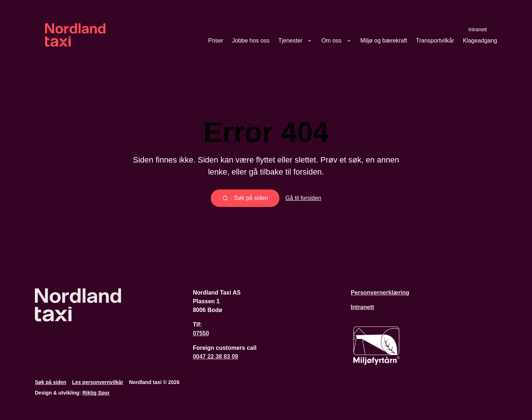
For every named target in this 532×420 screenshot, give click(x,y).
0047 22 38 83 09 (216, 357)
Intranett (478, 29)
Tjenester (291, 41)
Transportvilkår (435, 41)
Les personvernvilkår (98, 382)
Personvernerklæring (380, 293)
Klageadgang (480, 41)
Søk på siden (51, 382)
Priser (216, 41)
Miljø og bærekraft (384, 41)
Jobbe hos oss (251, 41)
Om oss (331, 41)
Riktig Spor (96, 393)
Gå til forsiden (303, 198)
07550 (201, 333)
